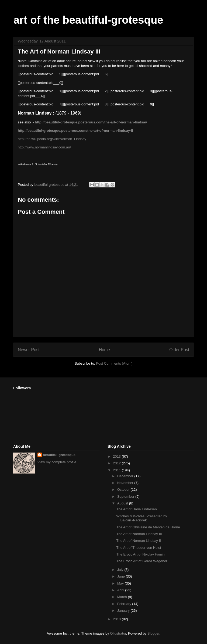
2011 (117, 470)
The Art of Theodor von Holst (139, 548)
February (125, 604)
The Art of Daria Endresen (136, 509)
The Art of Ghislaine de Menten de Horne (148, 527)
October (124, 490)
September (126, 497)
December (126, 476)
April (121, 590)
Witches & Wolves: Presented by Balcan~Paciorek (142, 518)
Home (105, 350)
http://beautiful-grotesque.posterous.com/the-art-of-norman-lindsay (91, 122)
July (121, 570)
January (124, 611)
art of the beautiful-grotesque (88, 20)
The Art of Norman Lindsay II (138, 541)
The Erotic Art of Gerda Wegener (142, 561)
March (123, 597)
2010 (117, 619)
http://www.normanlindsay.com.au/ (44, 147)
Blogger (153, 633)
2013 (117, 456)
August (123, 503)
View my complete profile (57, 462)
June (122, 576)
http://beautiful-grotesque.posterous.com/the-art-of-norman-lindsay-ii (75, 131)
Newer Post (29, 350)
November (126, 483)
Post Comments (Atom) (114, 363)
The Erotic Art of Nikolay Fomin (140, 554)
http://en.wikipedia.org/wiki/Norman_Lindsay (52, 139)
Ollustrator (118, 633)
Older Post (179, 350)
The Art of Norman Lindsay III (139, 534)
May (121, 583)
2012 (117, 463)
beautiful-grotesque (59, 455)
